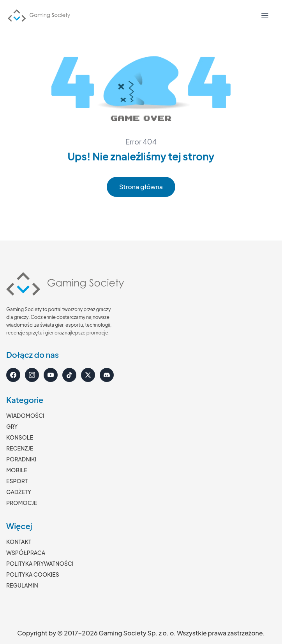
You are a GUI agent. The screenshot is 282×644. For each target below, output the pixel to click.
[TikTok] (69, 375)
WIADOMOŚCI (25, 415)
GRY (12, 426)
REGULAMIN (22, 585)
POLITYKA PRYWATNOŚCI (40, 563)
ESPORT (17, 481)
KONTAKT (19, 542)
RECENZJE (20, 448)
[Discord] (107, 375)
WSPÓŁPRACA (26, 553)
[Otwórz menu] (265, 16)
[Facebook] (13, 375)
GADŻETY (19, 492)
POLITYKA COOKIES (33, 574)
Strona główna (141, 187)
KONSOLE (20, 437)
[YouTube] (51, 375)
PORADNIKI (21, 459)
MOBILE (17, 470)
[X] (88, 375)
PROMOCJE (22, 503)
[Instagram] (32, 375)
